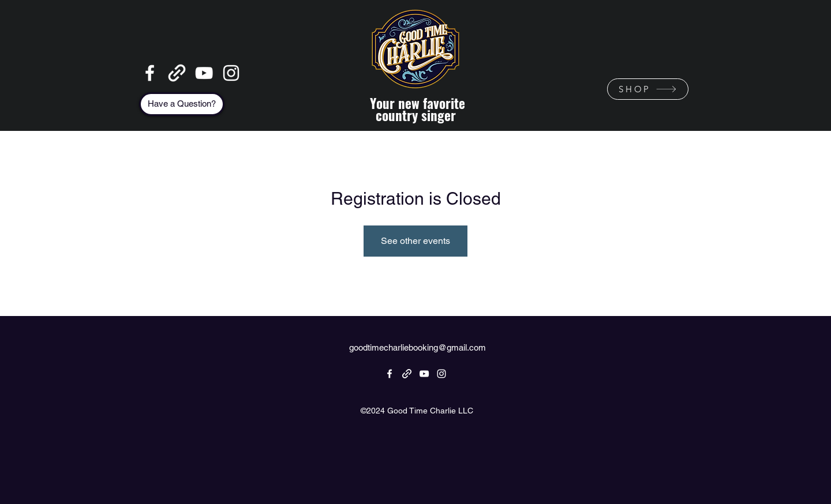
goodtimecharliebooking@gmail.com (418, 347)
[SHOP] (648, 89)
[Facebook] (150, 73)
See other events (415, 241)
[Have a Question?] (182, 104)
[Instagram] (231, 73)
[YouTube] (204, 73)
